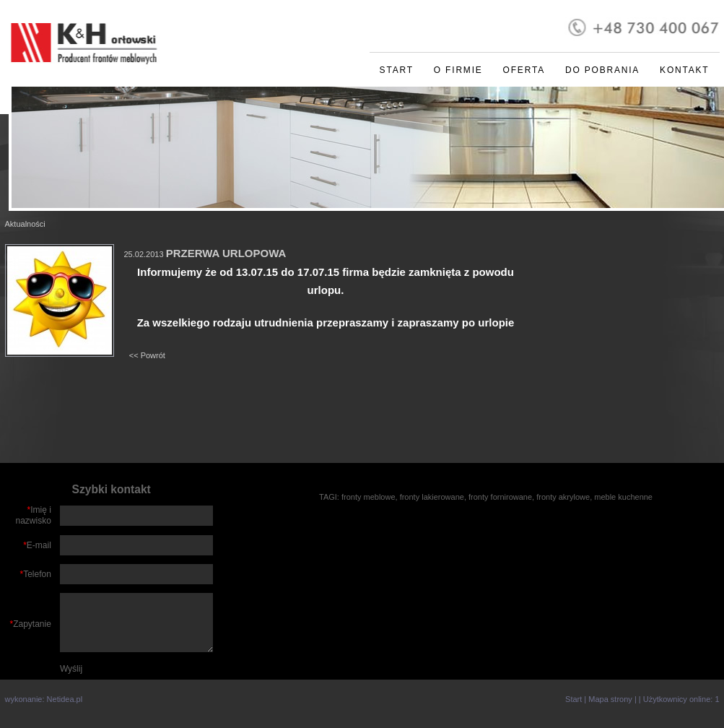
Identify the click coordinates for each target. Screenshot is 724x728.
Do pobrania (602, 70)
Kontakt (684, 70)
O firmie (458, 70)
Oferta (524, 70)
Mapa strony (610, 699)
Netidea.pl (65, 699)
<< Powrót (147, 355)
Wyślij (71, 669)
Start (397, 70)
